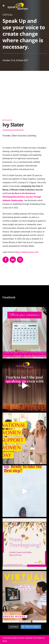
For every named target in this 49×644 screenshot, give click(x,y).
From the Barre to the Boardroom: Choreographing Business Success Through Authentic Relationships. (22, 197)
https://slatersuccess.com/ (27, 252)
